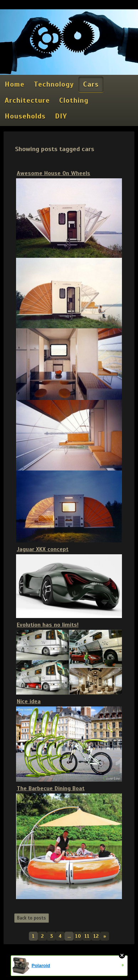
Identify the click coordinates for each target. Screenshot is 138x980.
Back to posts (32, 918)
